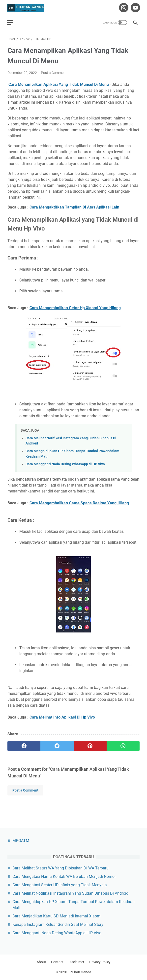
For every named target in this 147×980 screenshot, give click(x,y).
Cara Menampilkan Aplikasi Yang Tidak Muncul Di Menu (59, 83)
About (41, 962)
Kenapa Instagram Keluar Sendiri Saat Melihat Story (58, 924)
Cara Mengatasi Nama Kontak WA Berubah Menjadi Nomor (64, 876)
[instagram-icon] (123, 7)
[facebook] (24, 745)
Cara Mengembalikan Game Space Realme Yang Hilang (79, 502)
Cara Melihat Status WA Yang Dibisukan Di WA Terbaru (60, 868)
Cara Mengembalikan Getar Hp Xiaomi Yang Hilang (75, 307)
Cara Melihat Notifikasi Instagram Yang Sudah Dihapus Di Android (70, 893)
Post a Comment (54, 72)
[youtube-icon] (134, 7)
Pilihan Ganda (80, 972)
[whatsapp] (123, 745)
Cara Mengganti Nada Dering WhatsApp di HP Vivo (65, 463)
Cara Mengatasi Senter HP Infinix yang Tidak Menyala (60, 885)
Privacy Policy (100, 962)
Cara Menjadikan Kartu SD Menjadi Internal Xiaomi (57, 916)
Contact (57, 962)
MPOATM (21, 841)
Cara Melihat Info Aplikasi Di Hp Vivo (62, 716)
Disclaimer (76, 962)
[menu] (13, 21)
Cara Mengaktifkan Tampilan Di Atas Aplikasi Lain (74, 206)
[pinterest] (90, 745)
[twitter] (57, 745)
